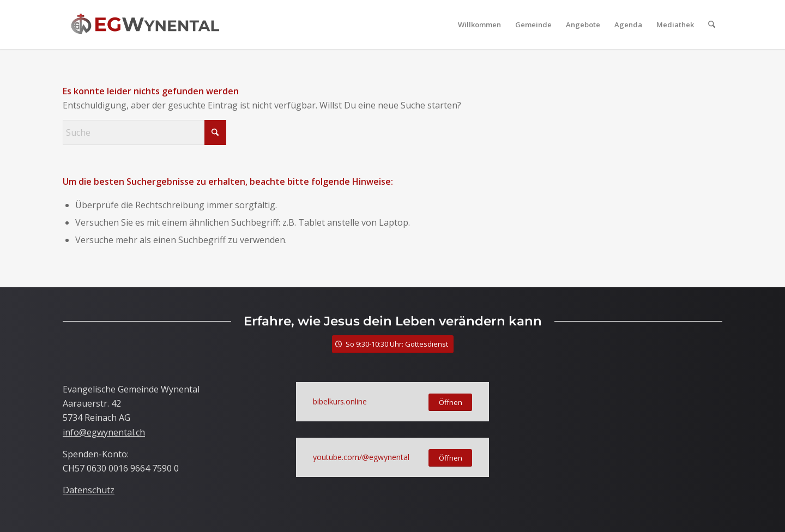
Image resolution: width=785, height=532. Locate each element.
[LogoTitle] (145, 25)
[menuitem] (479, 25)
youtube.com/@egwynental (361, 457)
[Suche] (712, 25)
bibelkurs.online (340, 401)
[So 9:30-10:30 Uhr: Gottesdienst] (393, 344)
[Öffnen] (450, 403)
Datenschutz (89, 490)
